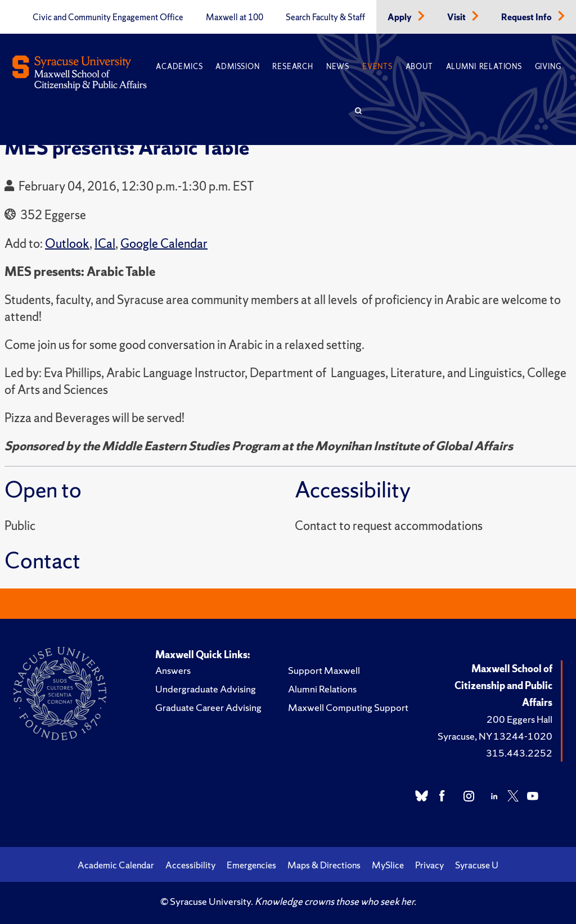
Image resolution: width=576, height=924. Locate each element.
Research (292, 67)
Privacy (429, 865)
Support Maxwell (324, 670)
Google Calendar (164, 244)
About (419, 67)
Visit (457, 17)
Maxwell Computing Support (348, 707)
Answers (173, 670)
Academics (179, 67)
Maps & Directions (324, 865)
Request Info (527, 17)
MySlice (388, 865)
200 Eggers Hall (519, 719)
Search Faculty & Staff (325, 17)
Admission (237, 67)
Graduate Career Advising (208, 707)
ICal (105, 244)
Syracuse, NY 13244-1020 (495, 736)
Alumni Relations (484, 67)
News (338, 67)
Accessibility (190, 865)
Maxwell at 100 (235, 17)
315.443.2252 (519, 753)
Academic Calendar (116, 865)
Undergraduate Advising (206, 689)
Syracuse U (477, 865)
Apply (400, 17)
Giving (548, 67)
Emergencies (251, 865)
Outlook (67, 244)
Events (377, 67)
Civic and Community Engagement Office (108, 17)
